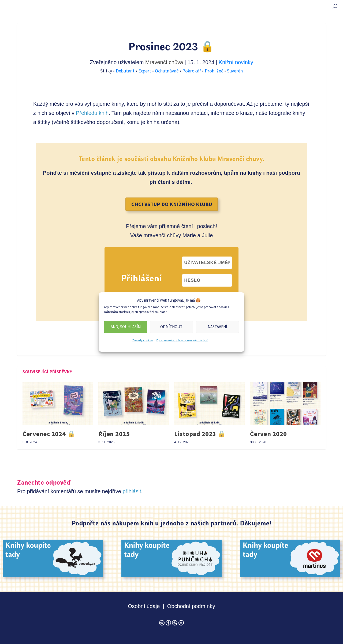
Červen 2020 (269, 434)
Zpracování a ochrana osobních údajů (182, 340)
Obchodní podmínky (191, 606)
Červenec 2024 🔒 (49, 434)
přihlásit (132, 491)
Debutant (126, 71)
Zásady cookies (143, 340)
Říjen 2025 (114, 434)
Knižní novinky (236, 62)
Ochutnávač (167, 71)
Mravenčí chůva (164, 62)
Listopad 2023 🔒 (200, 434)
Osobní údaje (144, 606)
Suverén (235, 71)
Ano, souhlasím (126, 327)
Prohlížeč (215, 71)
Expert (145, 71)
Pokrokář (192, 71)
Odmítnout (171, 327)
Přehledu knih (92, 113)
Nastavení (217, 327)
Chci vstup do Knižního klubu (172, 204)
